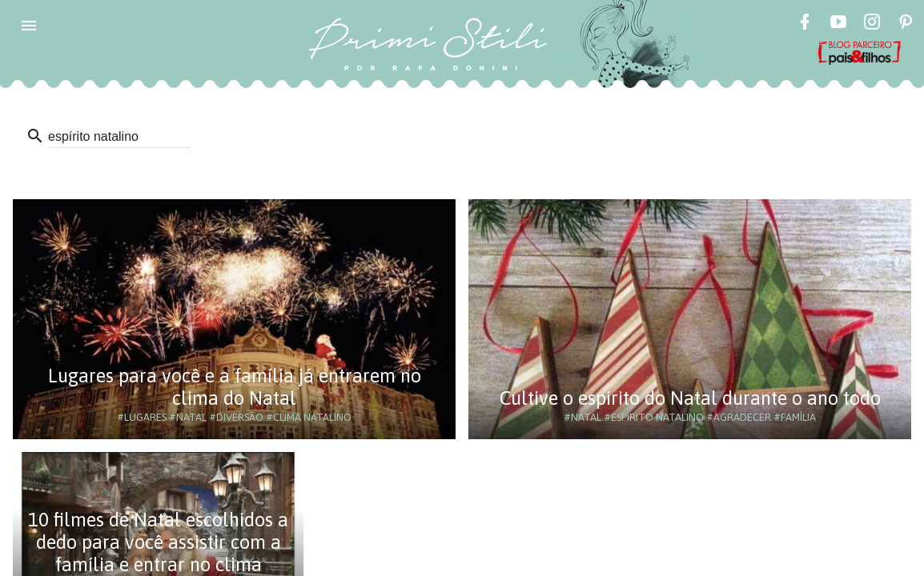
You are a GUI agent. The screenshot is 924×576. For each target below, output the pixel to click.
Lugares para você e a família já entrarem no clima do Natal (235, 387)
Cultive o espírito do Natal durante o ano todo (690, 398)
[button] (29, 26)
